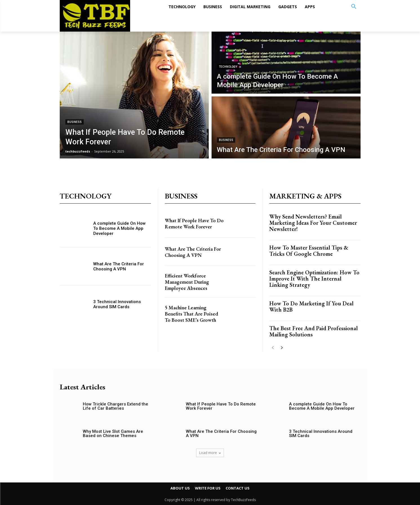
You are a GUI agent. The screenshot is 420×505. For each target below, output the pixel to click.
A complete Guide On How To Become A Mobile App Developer (119, 228)
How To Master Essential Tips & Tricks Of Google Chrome (309, 251)
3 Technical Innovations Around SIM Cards (117, 304)
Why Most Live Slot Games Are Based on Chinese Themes (113, 434)
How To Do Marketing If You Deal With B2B (311, 306)
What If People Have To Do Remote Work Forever (194, 225)
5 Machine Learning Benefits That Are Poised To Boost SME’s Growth (192, 320)
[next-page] (282, 348)
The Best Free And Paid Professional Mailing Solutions (314, 331)
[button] (354, 7)
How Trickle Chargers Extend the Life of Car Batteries (115, 406)
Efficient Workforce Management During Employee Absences (190, 285)
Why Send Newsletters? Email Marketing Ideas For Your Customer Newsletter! (313, 223)
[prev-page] (273, 348)
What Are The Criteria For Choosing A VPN (119, 266)
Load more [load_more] (210, 453)
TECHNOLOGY (228, 67)
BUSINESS (75, 122)
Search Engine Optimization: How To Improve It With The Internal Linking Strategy (314, 279)
